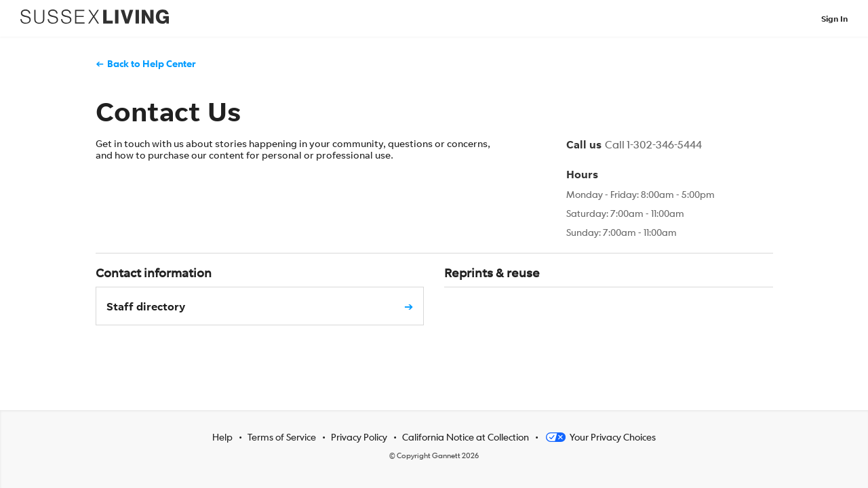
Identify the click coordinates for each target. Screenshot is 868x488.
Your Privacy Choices (600, 436)
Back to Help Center (152, 63)
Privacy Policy (359, 436)
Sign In (834, 19)
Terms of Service (282, 436)
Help (222, 436)
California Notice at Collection (466, 436)
